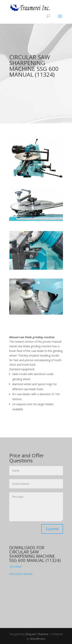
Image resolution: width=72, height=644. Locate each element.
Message (36, 507)
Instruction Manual (21, 574)
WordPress (38, 639)
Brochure (16, 566)
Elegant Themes (37, 634)
